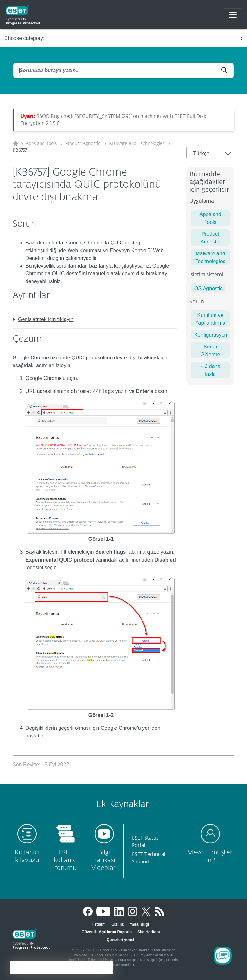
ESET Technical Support (149, 858)
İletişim (99, 924)
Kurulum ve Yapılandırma (210, 319)
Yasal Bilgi (139, 924)
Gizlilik (118, 924)
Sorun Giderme (210, 351)
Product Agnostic (83, 144)
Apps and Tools (42, 144)
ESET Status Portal (145, 842)
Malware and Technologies (137, 144)
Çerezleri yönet (121, 940)
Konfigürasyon (211, 335)
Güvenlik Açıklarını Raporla (107, 932)
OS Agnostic (208, 288)
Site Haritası (148, 932)
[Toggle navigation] (233, 15)
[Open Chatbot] (223, 956)
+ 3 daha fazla (210, 370)
